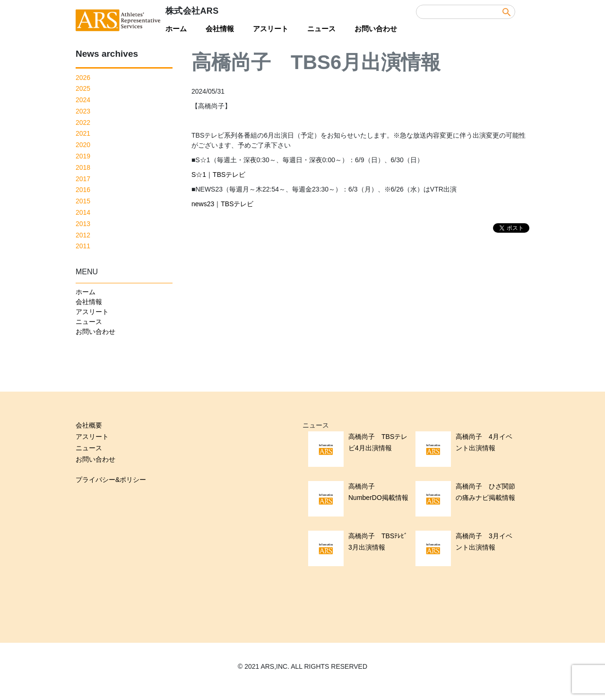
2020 (83, 145)
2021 (83, 133)
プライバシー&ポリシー (111, 480)
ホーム (176, 29)
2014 (83, 212)
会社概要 (89, 425)
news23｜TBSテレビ (222, 204)
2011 (83, 246)
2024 (83, 100)
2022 (83, 122)
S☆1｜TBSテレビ (218, 175)
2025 (83, 88)
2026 (83, 78)
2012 (83, 235)
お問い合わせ (376, 29)
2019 (83, 156)
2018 (83, 167)
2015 (83, 201)
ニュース (321, 29)
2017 (83, 179)
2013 (83, 224)
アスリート (271, 29)
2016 (83, 190)
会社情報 (220, 29)
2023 (83, 111)
